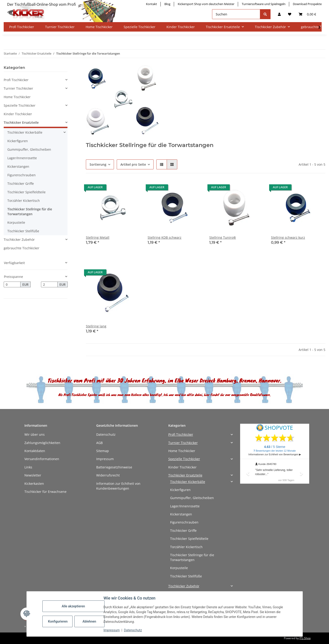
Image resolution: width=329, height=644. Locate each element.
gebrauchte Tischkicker (22, 248)
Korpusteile (16, 222)
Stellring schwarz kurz (288, 237)
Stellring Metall (98, 237)
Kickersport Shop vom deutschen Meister (206, 4)
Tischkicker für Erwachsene (45, 492)
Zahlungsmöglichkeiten (42, 443)
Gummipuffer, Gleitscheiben (29, 149)
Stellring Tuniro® (223, 237)
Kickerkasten (34, 484)
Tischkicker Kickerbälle (25, 132)
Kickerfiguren (18, 141)
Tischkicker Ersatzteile (21, 122)
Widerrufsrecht (108, 475)
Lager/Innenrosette (22, 158)
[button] (279, 14)
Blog (167, 4)
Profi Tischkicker (16, 80)
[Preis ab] (12, 285)
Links (28, 467)
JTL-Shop (305, 638)
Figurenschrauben (22, 175)
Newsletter (33, 475)
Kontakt (151, 4)
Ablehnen (89, 621)
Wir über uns (35, 434)
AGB (99, 443)
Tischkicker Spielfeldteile (26, 192)
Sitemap (103, 451)
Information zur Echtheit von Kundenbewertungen (118, 486)
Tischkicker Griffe (21, 184)
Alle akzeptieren (73, 606)
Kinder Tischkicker (18, 114)
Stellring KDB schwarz (164, 237)
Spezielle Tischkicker (20, 105)
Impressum (105, 459)
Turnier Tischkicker (18, 88)
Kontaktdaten (35, 451)
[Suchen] (236, 14)
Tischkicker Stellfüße (23, 231)
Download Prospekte (307, 4)
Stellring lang (96, 326)
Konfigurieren (58, 621)
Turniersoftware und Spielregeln (264, 4)
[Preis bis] (49, 285)
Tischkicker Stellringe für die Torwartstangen (30, 212)
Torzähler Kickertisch (24, 201)
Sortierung (98, 164)
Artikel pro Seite (133, 164)
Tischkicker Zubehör (19, 240)
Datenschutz (106, 434)
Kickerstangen (18, 166)
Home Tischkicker (17, 97)
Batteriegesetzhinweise (114, 467)
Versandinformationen (42, 459)
